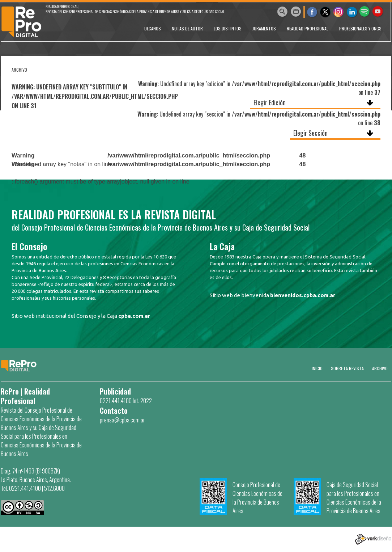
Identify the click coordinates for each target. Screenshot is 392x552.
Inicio (317, 368)
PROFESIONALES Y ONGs (360, 28)
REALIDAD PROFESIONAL (308, 28)
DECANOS (153, 28)
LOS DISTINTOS (228, 28)
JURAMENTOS (264, 28)
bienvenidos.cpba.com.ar (303, 295)
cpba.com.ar (134, 316)
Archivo (380, 368)
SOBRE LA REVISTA (347, 368)
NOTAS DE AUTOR (187, 28)
